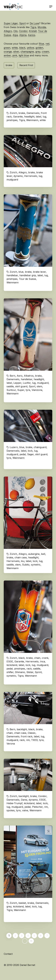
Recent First (26, 65)
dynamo (18, 176)
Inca (42, 661)
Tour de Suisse (27, 279)
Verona (11, 744)
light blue (24, 55)
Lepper (17, 383)
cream (45, 52)
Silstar (30, 672)
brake (9, 65)
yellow (30, 48)
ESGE (10, 661)
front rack (27, 736)
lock (30, 451)
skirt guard (21, 386)
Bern (12, 376)
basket (22, 903)
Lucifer (27, 383)
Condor (23, 31)
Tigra (33, 27)
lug (44, 117)
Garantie (18, 117)
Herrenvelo (31, 176)
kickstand (12, 665)
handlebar (12, 275)
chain (37, 658)
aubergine (34, 554)
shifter (10, 672)
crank (45, 658)
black (22, 48)
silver (16, 52)
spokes (11, 810)
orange (8, 52)
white (15, 48)
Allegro (8, 31)
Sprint (38, 672)
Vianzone (37, 390)
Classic (32, 733)
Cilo (16, 31)
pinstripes (12, 120)
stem (39, 386)
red (47, 44)
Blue (42, 44)
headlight (29, 117)
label (39, 117)
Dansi (24, 800)
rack (29, 669)
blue (21, 272)
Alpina (23, 35)
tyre (28, 390)
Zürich (13, 113)
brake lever (39, 272)
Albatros (29, 376)
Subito (26, 565)
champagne (27, 52)
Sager (30, 454)
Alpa (15, 35)
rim (28, 740)
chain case (21, 557)
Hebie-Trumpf (14, 803)
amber (7, 55)
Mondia (42, 27)
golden (39, 48)
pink (15, 55)
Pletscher (37, 807)
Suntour (11, 390)
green (7, 48)
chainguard (40, 447)
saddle (10, 386)
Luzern (14, 447)
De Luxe (34, 23)
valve (25, 810)
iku (23, 561)
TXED (34, 740)
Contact (8, 954)
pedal (23, 454)
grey (38, 52)
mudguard (12, 180)
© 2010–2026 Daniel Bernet (19, 965)
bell (43, 554)
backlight (22, 729)
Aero (20, 376)
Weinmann (32, 120)
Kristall (33, 31)
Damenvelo (33, 113)
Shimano (20, 672)
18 (31, 941)
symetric (36, 565)
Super (21, 390)
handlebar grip (28, 275)
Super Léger (11, 23)
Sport (22, 23)
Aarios (32, 35)
